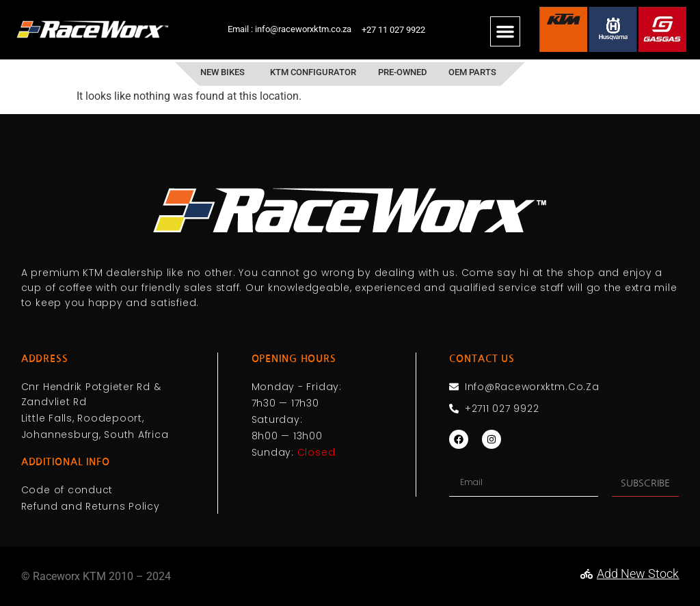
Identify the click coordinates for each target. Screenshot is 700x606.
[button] (505, 31)
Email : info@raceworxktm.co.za (290, 29)
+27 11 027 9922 (393, 30)
